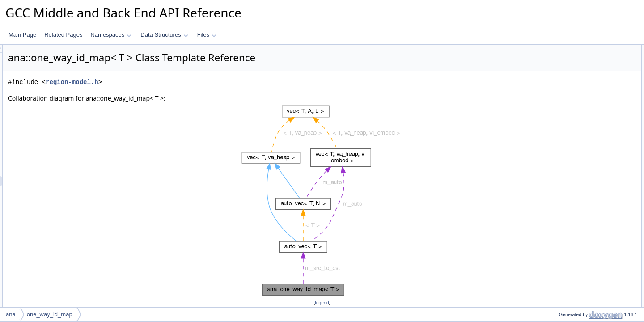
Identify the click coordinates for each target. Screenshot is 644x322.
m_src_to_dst (568, 128)
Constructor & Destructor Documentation (593, 138)
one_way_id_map (572, 59)
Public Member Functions (574, 50)
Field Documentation (569, 217)
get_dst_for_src (570, 79)
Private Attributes (565, 119)
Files (207, 35)
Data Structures (164, 35)
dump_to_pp (566, 89)
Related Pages (63, 35)
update (560, 109)
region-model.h (184, 82)
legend (323, 303)
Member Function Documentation (584, 158)
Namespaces (111, 35)
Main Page (22, 35)
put (555, 69)
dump (558, 99)
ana (11, 314)
